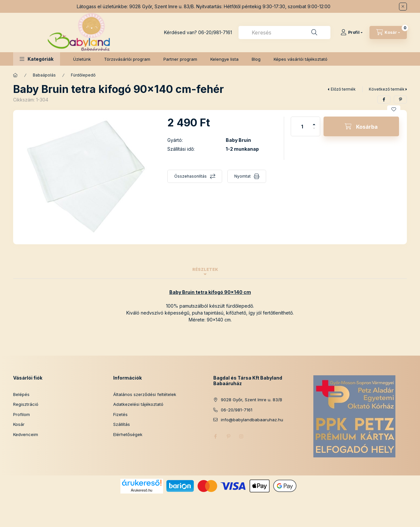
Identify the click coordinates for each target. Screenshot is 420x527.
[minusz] (314, 131)
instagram (241, 436)
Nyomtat (242, 176)
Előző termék (343, 89)
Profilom (21, 414)
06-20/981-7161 (215, 32)
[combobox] (284, 33)
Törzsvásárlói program (127, 59)
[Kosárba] (361, 126)
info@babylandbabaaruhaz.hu (252, 420)
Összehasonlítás (190, 176)
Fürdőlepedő (83, 75)
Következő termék (387, 89)
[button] (37, 59)
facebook (215, 436)
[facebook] (384, 99)
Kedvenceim (26, 434)
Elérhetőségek (128, 434)
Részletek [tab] (205, 269)
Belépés (21, 394)
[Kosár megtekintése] (388, 33)
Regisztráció (26, 404)
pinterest (228, 436)
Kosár (19, 424)
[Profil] (352, 33)
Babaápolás (44, 75)
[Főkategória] (15, 75)
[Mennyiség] (302, 126)
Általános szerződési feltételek (145, 394)
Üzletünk (82, 59)
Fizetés (120, 414)
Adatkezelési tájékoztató (138, 404)
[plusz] (314, 122)
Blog (256, 59)
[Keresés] (314, 33)
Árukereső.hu (142, 490)
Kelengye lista (224, 59)
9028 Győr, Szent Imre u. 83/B (252, 400)
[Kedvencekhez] (394, 109)
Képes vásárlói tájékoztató (301, 59)
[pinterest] (400, 99)
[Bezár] (403, 7)
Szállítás (122, 424)
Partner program (180, 59)
